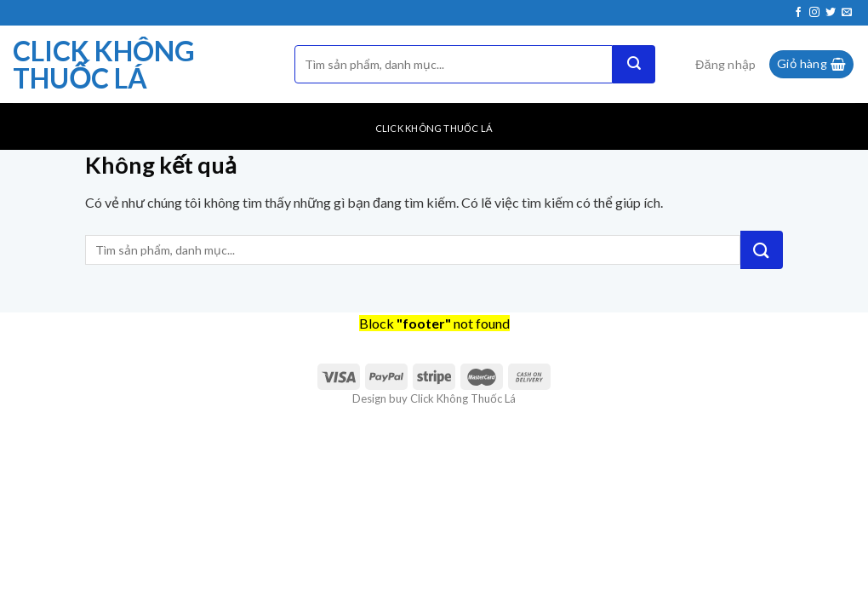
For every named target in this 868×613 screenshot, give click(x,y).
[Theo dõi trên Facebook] (798, 13)
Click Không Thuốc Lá (104, 65)
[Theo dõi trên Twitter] (831, 13)
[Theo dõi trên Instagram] (814, 13)
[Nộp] (634, 64)
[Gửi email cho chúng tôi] (847, 13)
